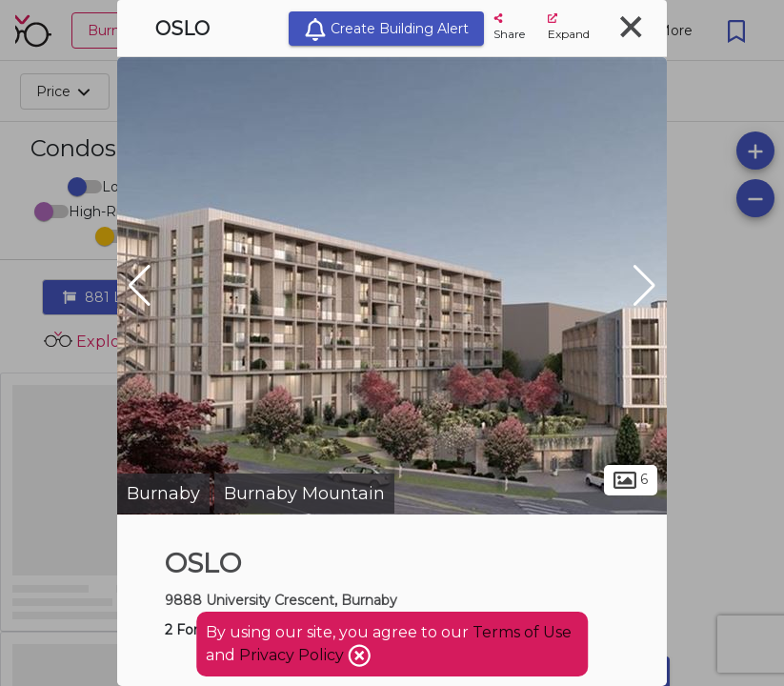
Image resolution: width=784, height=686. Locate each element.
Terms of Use (522, 632)
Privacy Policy (293, 655)
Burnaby (163, 494)
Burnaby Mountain (304, 494)
